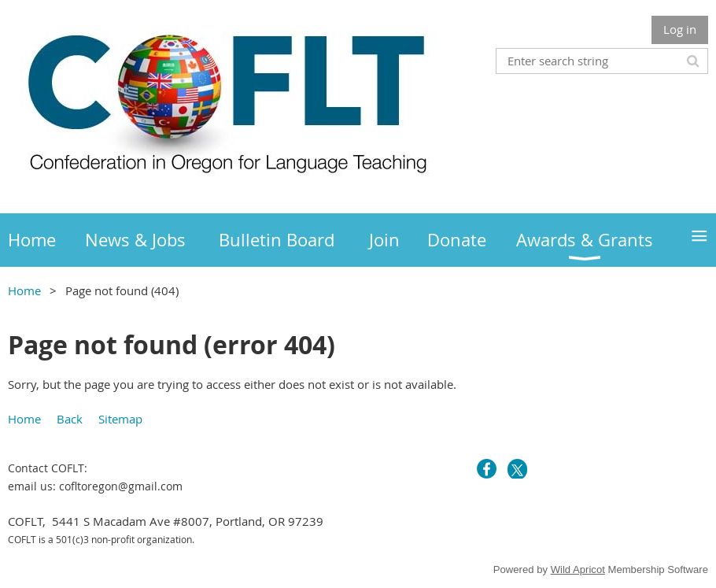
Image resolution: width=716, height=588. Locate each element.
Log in (680, 29)
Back (70, 419)
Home (24, 290)
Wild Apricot (578, 570)
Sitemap (120, 419)
